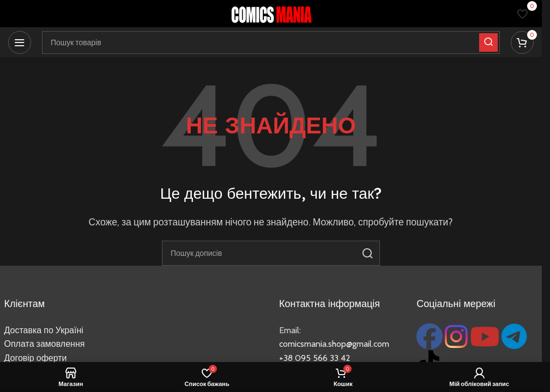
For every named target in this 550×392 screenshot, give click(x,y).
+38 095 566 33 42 (315, 358)
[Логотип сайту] (271, 13)
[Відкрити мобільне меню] (20, 42)
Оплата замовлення (45, 344)
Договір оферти (36, 358)
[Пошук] (271, 253)
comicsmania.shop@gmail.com (334, 344)
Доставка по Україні (44, 330)
